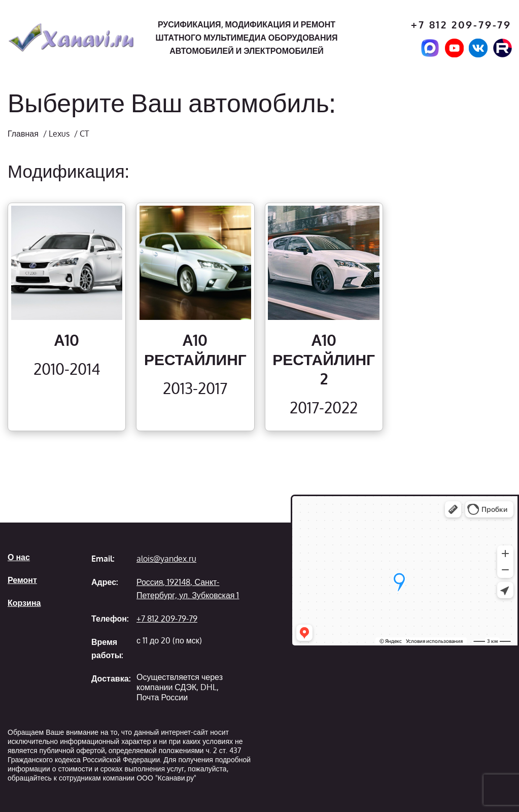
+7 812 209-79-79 (461, 25)
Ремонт (22, 580)
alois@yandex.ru (166, 559)
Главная (23, 134)
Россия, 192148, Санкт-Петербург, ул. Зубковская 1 (188, 589)
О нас (19, 557)
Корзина (24, 603)
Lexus (59, 134)
